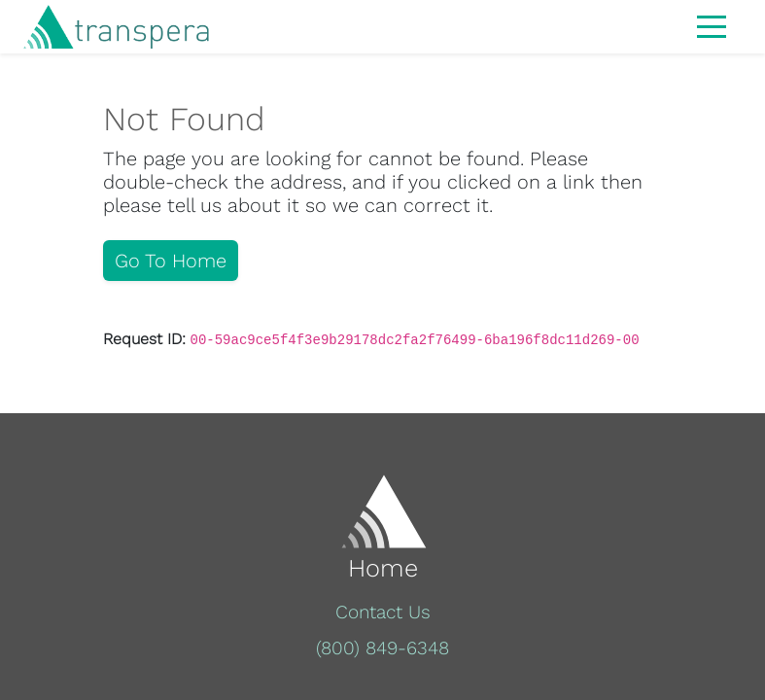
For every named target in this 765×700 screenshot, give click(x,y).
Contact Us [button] (383, 612)
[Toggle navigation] (712, 25)
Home (383, 568)
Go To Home (171, 261)
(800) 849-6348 (382, 648)
